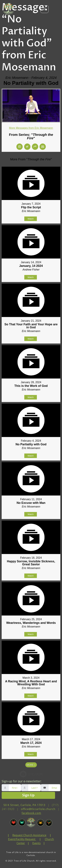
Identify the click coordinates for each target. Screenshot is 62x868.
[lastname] (34, 788)
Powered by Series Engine (31, 774)
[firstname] (15, 788)
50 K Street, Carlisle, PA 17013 (24, 805)
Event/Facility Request (22, 839)
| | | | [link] (31, 839)
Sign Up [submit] (28, 795)
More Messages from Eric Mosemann (31, 128)
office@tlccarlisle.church (38, 809)
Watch (31, 219)
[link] (11, 835)
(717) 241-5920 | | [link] (31, 809)
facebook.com (31, 813)
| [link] (8, 835)
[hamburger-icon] (44, 9)
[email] (54, 788)
